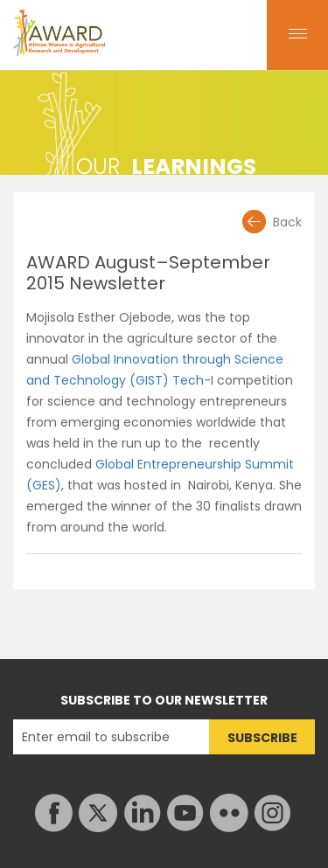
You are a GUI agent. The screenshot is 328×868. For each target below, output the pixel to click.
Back (287, 222)
